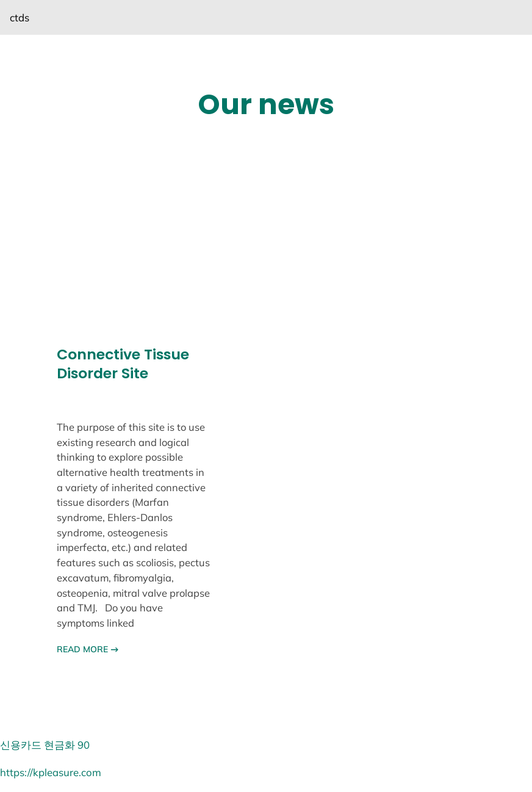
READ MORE (88, 649)
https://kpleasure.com (51, 772)
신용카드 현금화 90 (45, 745)
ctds (20, 17)
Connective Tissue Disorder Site (123, 364)
